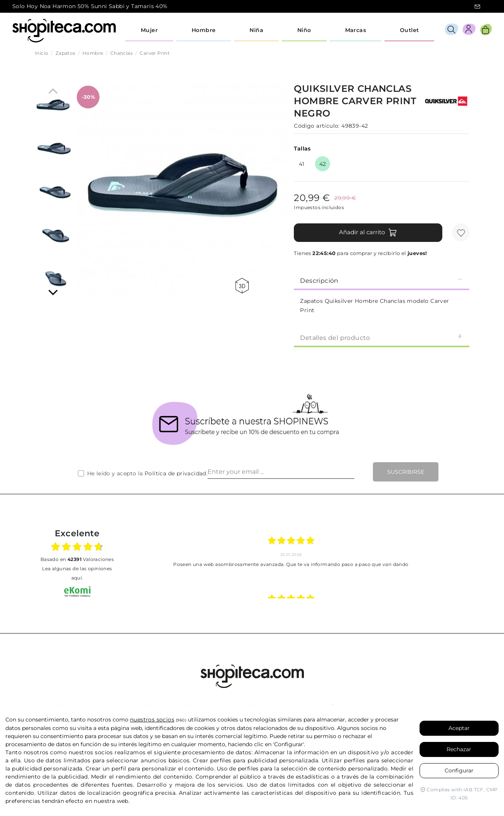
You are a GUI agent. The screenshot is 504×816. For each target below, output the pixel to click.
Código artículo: (317, 126)
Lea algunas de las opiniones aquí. (77, 573)
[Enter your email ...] (281, 472)
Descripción (382, 280)
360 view (242, 286)
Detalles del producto (382, 337)
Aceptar (459, 728)
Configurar (459, 770)
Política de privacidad (175, 473)
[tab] (382, 280)
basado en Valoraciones (77, 559)
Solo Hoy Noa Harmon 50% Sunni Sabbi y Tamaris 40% (90, 6)
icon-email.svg (477, 7)
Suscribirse (406, 472)
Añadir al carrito (368, 233)
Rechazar (459, 749)
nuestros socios (152, 720)
